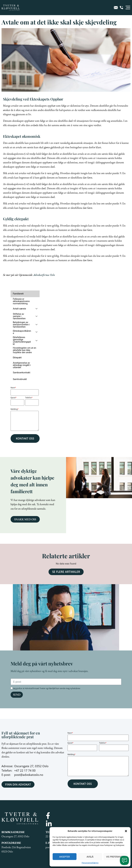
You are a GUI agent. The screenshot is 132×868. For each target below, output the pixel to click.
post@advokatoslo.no (29, 775)
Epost (14, 398)
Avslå (90, 857)
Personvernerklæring (90, 863)
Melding (15, 409)
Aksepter (64, 857)
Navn (13, 388)
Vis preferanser (115, 857)
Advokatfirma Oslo (44, 275)
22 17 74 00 (28, 771)
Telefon (29, 398)
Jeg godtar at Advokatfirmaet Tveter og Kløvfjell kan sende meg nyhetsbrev (47, 688)
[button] (126, 831)
